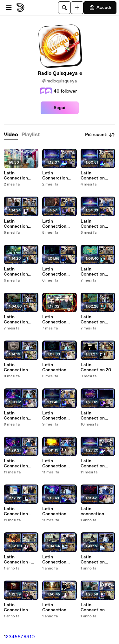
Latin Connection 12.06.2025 (16, 464)
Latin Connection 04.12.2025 (54, 224)
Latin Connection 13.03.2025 (54, 608)
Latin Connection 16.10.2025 (54, 272)
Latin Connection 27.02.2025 (93, 608)
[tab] (11, 135)
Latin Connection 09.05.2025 (54, 511)
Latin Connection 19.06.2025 (93, 416)
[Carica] (77, 8)
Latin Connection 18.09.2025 (93, 320)
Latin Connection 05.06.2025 (54, 464)
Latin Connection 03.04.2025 (93, 560)
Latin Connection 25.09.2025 (54, 320)
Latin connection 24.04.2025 (93, 511)
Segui (60, 108)
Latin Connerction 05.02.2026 (55, 176)
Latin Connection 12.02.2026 (16, 176)
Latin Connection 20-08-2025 (97, 368)
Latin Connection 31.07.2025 (16, 416)
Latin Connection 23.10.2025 (16, 272)
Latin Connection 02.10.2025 (16, 320)
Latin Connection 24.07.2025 (54, 416)
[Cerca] (64, 8)
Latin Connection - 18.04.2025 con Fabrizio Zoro (20, 560)
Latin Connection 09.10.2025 (93, 272)
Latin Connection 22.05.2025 (93, 464)
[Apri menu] (9, 8)
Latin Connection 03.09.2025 (16, 368)
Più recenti (100, 135)
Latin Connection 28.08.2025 (54, 368)
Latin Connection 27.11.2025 (16, 224)
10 (32, 637)
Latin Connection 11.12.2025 (93, 176)
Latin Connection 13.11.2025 (93, 224)
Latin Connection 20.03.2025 (16, 608)
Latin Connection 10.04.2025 (54, 560)
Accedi (100, 8)
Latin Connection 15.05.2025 (16, 511)
